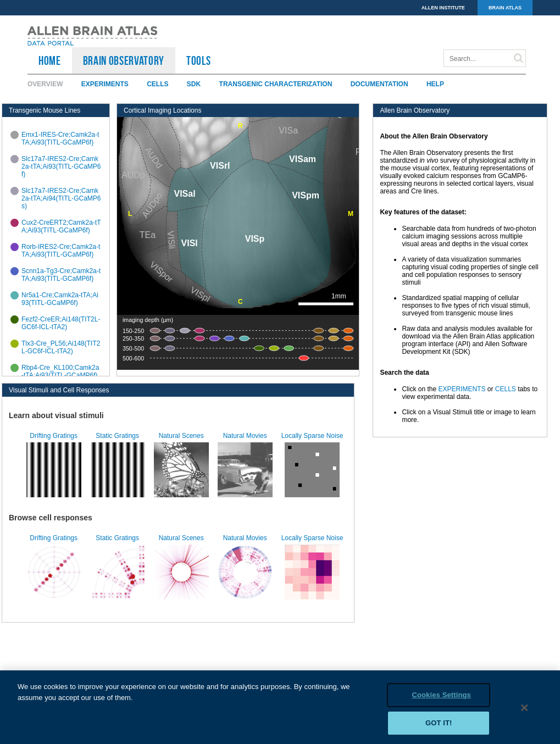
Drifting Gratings (54, 436)
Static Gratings (117, 436)
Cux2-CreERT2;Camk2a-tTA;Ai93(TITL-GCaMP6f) (61, 226)
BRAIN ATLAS (505, 8)
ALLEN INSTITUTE (443, 8)
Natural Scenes (181, 436)
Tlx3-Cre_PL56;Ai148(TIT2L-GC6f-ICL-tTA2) (61, 347)
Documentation (379, 84)
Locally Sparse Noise (312, 436)
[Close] (525, 712)
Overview (45, 84)
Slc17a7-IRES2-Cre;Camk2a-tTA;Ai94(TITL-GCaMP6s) (61, 198)
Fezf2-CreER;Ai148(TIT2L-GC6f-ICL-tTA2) (61, 323)
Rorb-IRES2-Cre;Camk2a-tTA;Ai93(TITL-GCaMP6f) (61, 251)
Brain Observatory (124, 60)
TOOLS (198, 60)
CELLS (506, 389)
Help (435, 84)
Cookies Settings (441, 699)
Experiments (105, 84)
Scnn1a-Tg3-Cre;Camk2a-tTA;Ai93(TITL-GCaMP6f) (61, 275)
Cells (157, 84)
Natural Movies (245, 436)
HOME (50, 60)
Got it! (439, 727)
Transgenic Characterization (276, 84)
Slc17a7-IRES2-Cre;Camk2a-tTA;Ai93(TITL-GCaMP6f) (61, 166)
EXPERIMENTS (462, 389)
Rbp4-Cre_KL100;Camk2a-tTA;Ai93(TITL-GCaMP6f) (60, 371)
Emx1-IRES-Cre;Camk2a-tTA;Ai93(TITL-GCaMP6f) (60, 138)
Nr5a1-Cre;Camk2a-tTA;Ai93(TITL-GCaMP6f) (60, 299)
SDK (194, 84)
